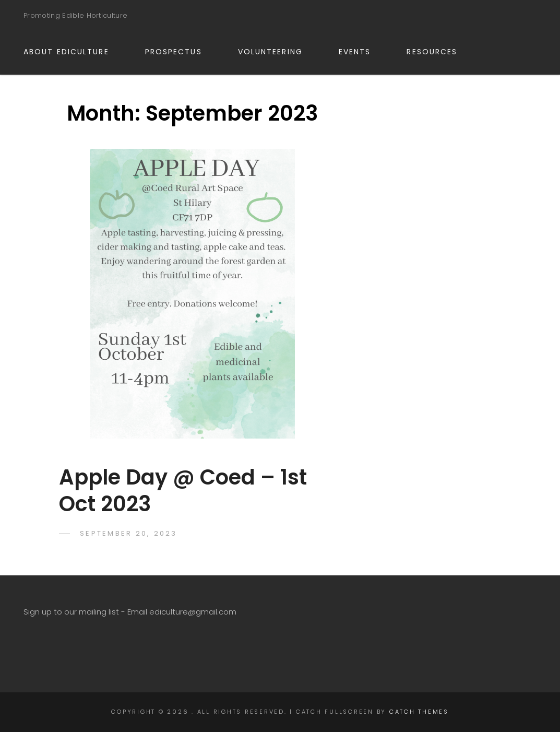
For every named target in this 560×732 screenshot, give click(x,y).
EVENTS (361, 52)
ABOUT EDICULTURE (72, 52)
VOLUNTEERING (276, 52)
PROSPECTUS (180, 52)
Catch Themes (419, 712)
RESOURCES (438, 52)
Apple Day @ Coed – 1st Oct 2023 (183, 491)
